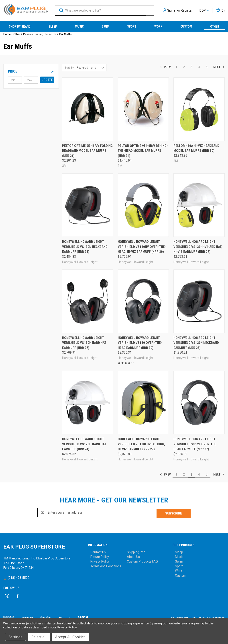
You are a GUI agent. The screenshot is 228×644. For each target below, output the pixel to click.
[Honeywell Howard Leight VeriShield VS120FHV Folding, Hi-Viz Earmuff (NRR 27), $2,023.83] (143, 402)
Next (219, 67)
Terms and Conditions (106, 565)
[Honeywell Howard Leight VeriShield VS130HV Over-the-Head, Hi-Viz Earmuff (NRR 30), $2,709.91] (143, 205)
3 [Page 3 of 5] (191, 67)
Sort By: (69, 68)
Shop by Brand (20, 26)
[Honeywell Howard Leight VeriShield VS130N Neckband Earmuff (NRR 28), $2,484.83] (88, 205)
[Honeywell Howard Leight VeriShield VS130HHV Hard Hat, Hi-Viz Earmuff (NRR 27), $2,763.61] (199, 205)
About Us (133, 556)
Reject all (39, 637)
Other (215, 26)
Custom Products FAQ (142, 561)
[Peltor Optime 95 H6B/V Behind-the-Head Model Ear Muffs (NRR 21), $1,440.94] (143, 109)
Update (47, 80)
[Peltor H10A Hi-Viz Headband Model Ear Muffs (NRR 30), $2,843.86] (199, 109)
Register (187, 10)
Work (158, 26)
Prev (165, 67)
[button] (31, 71)
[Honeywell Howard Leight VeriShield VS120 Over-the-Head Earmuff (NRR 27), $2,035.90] (199, 402)
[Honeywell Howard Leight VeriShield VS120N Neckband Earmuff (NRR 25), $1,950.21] (199, 301)
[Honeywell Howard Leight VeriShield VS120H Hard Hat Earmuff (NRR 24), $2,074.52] (88, 402)
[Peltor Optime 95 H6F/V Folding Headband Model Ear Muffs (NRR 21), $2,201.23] (88, 109)
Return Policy (100, 556)
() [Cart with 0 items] (221, 10)
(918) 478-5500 (16, 577)
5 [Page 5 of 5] (207, 67)
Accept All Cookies (70, 637)
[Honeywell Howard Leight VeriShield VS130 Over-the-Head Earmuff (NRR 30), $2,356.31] (143, 301)
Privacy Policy (100, 561)
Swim (106, 26)
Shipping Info (136, 551)
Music (79, 26)
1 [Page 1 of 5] (176, 67)
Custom (186, 26)
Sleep (53, 26)
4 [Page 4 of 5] (199, 67)
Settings (15, 637)
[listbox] (91, 68)
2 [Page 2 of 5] (184, 67)
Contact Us (98, 551)
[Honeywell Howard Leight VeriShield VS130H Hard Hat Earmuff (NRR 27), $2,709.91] (88, 301)
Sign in (172, 10)
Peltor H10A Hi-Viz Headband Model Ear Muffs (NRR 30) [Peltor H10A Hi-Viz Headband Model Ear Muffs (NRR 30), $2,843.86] (196, 148)
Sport (132, 26)
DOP (204, 10)
